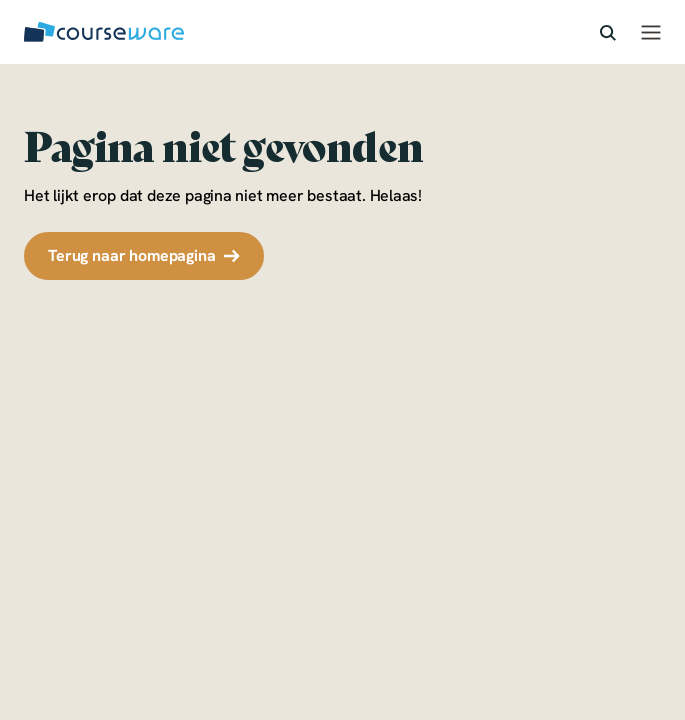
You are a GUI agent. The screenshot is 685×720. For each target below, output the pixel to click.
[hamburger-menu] (651, 32)
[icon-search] (608, 31)
